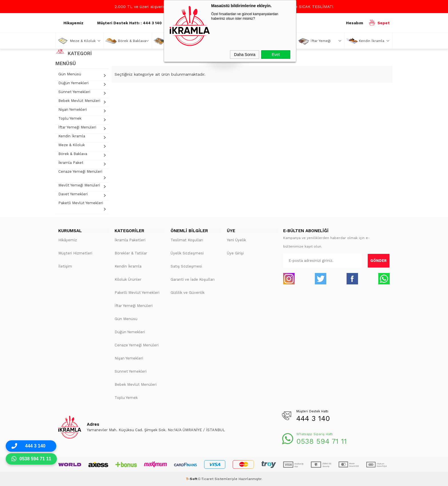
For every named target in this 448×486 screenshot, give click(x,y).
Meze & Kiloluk (83, 41)
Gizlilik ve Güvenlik (188, 293)
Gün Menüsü (70, 74)
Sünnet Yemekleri (74, 92)
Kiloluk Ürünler (128, 279)
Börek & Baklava (132, 41)
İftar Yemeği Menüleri (77, 127)
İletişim (65, 266)
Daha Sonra (245, 55)
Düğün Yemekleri (73, 83)
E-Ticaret (206, 479)
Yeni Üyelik (236, 240)
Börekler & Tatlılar (131, 253)
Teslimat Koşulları (187, 240)
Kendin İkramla (372, 41)
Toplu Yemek (70, 118)
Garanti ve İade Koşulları (193, 279)
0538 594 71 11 (322, 441)
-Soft (192, 479)
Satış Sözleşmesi (186, 266)
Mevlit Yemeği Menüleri (79, 185)
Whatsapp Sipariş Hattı (315, 434)
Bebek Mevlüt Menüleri (79, 101)
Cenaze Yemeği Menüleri (80, 171)
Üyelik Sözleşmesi (187, 253)
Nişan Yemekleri (73, 110)
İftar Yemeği (321, 41)
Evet (276, 55)
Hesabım (355, 23)
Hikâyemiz (68, 240)
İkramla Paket (71, 163)
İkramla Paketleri (130, 240)
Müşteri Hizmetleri (75, 253)
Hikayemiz (73, 23)
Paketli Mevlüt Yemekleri (81, 203)
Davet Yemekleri (73, 194)
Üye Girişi (235, 253)
